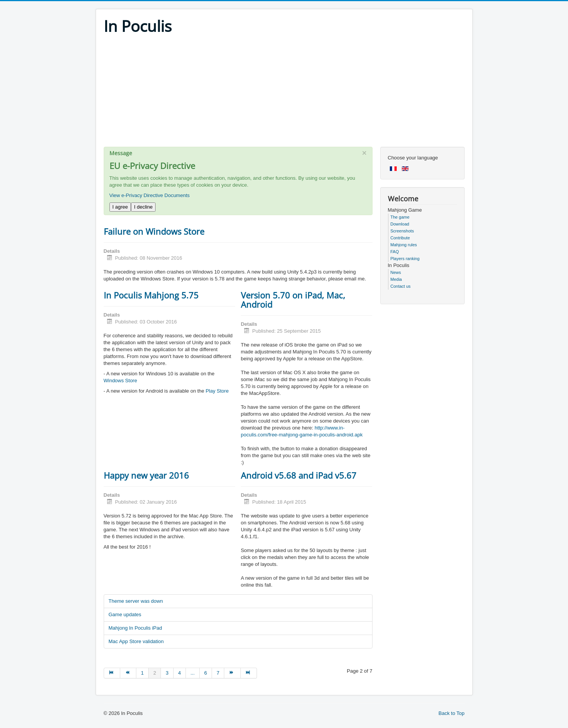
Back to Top (452, 713)
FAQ (395, 252)
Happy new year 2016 (146, 475)
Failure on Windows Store (154, 231)
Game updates (125, 614)
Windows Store (120, 381)
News (396, 272)
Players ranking (405, 259)
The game (400, 217)
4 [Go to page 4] (180, 673)
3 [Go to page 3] (167, 673)
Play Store (217, 391)
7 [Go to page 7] (218, 673)
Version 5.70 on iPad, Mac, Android (293, 300)
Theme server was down (136, 601)
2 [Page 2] (155, 673)
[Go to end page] (249, 673)
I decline (143, 207)
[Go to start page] (112, 673)
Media (396, 279)
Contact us (401, 286)
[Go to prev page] (128, 673)
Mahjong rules (404, 245)
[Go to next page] (232, 673)
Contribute (400, 238)
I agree (120, 207)
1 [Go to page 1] (142, 673)
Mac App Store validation (136, 641)
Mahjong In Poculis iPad (135, 628)
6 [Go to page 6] (206, 673)
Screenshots (402, 231)
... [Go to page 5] (193, 673)
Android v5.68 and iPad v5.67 (299, 475)
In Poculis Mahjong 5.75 (151, 295)
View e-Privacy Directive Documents (150, 195)
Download (400, 224)
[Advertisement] (284, 93)
